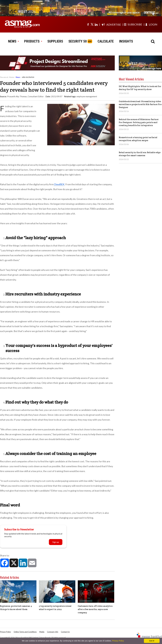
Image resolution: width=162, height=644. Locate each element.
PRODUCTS (33, 41)
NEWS (13, 41)
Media (42, 632)
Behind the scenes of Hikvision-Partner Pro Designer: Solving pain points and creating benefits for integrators (139, 122)
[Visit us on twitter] (92, 24)
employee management (87, 96)
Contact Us (65, 632)
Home (12, 77)
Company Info (53, 632)
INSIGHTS (126, 41)
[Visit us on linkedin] (96, 24)
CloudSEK (59, 184)
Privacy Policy (5, 632)
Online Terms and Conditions (25, 632)
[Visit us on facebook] (88, 24)
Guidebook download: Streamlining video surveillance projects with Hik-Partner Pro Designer (140, 104)
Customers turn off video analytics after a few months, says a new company (95, 609)
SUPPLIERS (55, 41)
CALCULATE (106, 41)
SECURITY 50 (78, 41)
